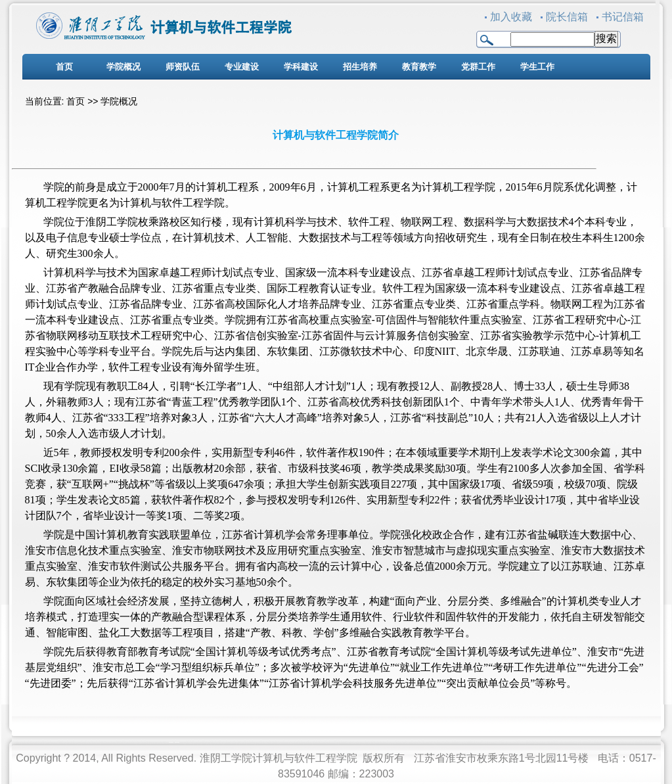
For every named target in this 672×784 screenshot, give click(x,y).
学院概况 (123, 67)
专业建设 (242, 67)
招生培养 (360, 67)
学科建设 (301, 67)
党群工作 (478, 67)
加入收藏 (511, 17)
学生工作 (537, 67)
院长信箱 (567, 17)
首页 (64, 67)
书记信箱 (623, 17)
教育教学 (419, 67)
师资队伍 (183, 67)
